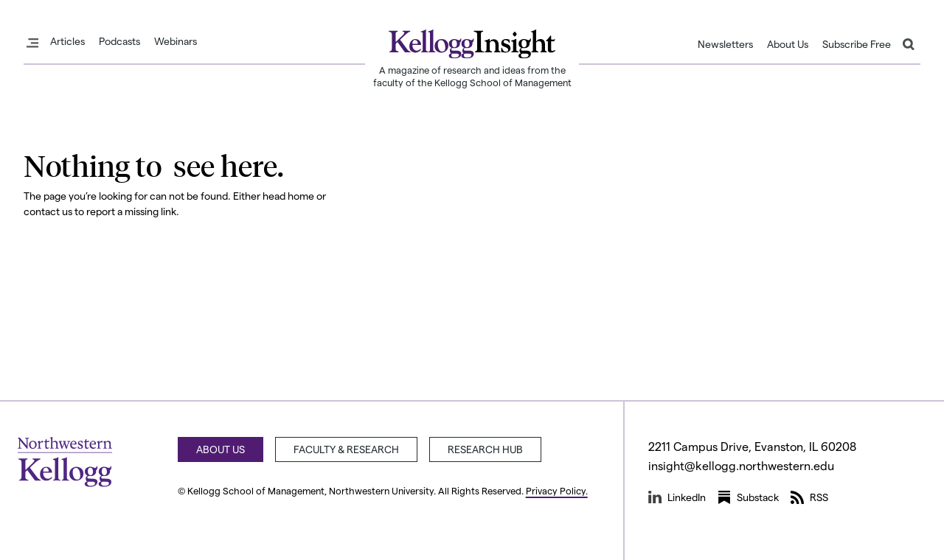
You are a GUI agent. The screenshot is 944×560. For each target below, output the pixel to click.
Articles (67, 41)
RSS (809, 497)
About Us (788, 44)
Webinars (176, 41)
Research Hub (485, 449)
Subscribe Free (857, 44)
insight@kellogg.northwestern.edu (741, 465)
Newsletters (725, 44)
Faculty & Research (346, 449)
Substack (748, 497)
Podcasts (119, 41)
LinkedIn (677, 497)
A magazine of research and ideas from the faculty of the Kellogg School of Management (472, 76)
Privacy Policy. (557, 490)
